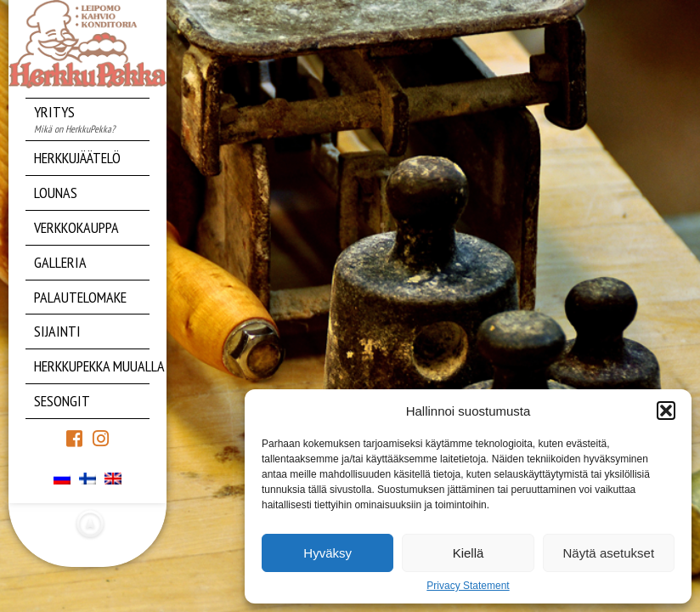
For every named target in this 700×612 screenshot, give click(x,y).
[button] (666, 411)
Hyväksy (327, 553)
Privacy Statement (468, 586)
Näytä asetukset (609, 553)
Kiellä (469, 553)
